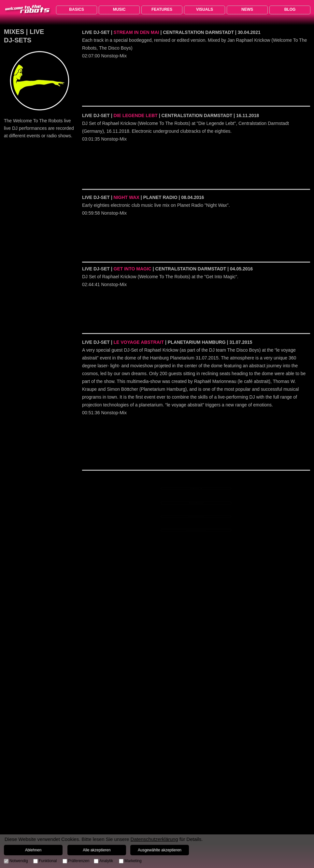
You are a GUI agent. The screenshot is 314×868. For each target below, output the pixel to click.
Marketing (133, 861)
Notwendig (19, 861)
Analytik (106, 861)
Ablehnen (33, 850)
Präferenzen (79, 861)
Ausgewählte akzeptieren (160, 850)
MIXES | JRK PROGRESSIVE (196, 530)
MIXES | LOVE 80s (196, 488)
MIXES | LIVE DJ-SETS (196, 516)
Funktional (48, 861)
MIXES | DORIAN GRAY (196, 503)
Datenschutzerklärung (154, 839)
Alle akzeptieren (97, 850)
